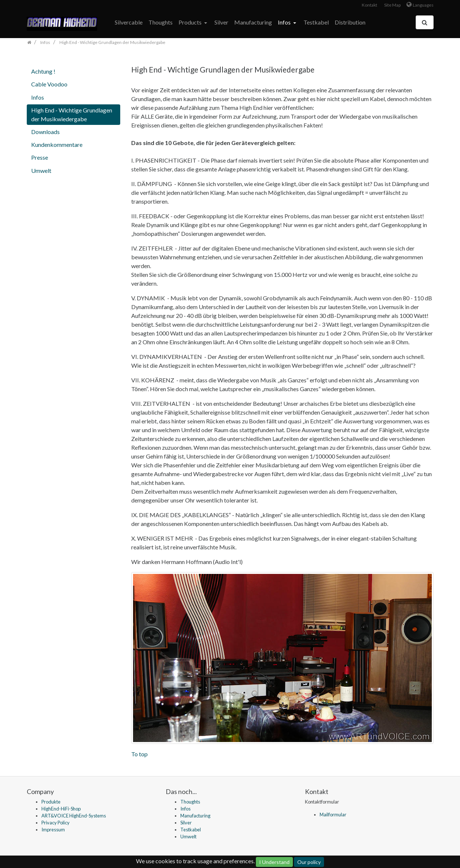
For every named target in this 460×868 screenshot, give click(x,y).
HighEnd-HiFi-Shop (61, 809)
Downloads (45, 132)
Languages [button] (423, 5)
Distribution (350, 22)
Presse (40, 157)
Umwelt (41, 170)
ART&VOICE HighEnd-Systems (74, 816)
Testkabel (316, 22)
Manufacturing (253, 22)
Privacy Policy (56, 823)
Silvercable (129, 22)
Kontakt (369, 5)
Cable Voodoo (49, 84)
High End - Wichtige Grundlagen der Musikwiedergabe (72, 114)
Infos (285, 22)
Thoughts (161, 22)
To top (139, 754)
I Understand (274, 862)
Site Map (392, 5)
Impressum (53, 830)
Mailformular (333, 815)
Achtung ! (43, 71)
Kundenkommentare (57, 144)
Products (191, 22)
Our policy (309, 862)
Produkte (51, 802)
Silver (221, 22)
